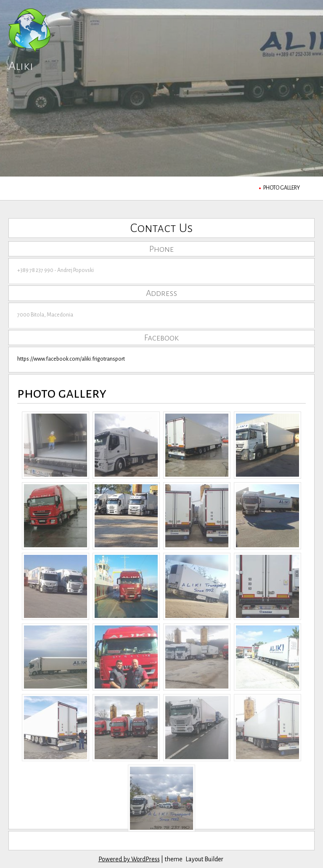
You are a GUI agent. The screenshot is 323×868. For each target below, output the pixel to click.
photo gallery (282, 188)
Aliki (21, 66)
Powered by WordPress (129, 859)
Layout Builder (204, 859)
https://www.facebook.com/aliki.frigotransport (71, 359)
